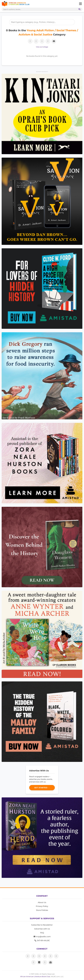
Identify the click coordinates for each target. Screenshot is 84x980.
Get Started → (42, 788)
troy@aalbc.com (42, 937)
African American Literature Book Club (35, 977)
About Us (42, 902)
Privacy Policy (42, 906)
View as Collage (42, 47)
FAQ (42, 933)
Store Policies (42, 910)
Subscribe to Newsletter (42, 925)
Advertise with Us (42, 929)
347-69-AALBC (42, 940)
